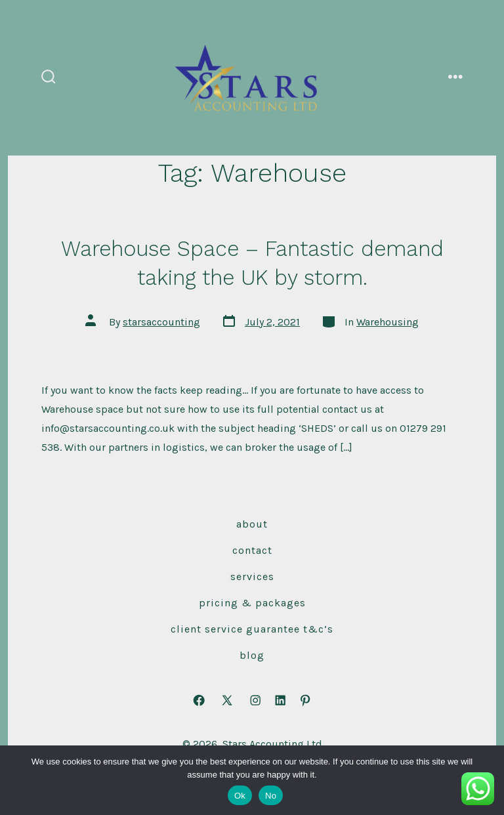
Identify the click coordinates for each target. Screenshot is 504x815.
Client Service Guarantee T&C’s (252, 629)
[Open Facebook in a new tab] (199, 701)
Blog (252, 655)
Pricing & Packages (252, 603)
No (271, 796)
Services (252, 576)
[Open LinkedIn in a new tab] (280, 701)
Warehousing (388, 322)
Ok (240, 796)
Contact (252, 550)
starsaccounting (161, 322)
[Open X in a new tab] (227, 701)
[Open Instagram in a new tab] (255, 701)
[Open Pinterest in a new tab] (305, 701)
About (252, 524)
